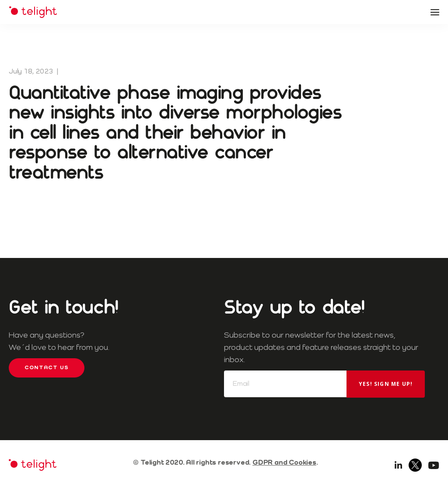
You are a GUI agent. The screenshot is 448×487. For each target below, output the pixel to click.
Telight (33, 12)
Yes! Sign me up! (386, 384)
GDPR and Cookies (284, 463)
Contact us (47, 368)
